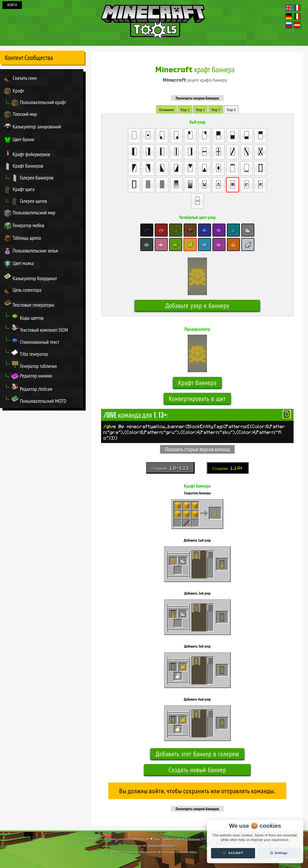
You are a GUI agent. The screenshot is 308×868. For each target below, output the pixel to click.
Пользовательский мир (30, 213)
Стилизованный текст (35, 341)
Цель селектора (23, 290)
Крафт (14, 91)
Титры (157, 839)
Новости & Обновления (188, 839)
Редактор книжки (32, 376)
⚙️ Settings (278, 853)
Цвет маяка (19, 264)
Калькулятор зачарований (32, 127)
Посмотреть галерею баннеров (197, 98)
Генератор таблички (34, 365)
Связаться (167, 839)
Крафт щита (19, 190)
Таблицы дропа (22, 238)
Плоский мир (20, 115)
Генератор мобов (24, 226)
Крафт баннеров (23, 166)
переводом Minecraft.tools (162, 845)
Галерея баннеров (32, 178)
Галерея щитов (29, 202)
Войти (12, 5)
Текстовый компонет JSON (40, 329)
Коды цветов (27, 317)
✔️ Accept (233, 853)
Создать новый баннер (197, 770)
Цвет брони (19, 140)
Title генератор (30, 353)
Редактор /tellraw (32, 388)
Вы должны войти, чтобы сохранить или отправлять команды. (197, 791)
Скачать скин (20, 78)
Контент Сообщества (29, 58)
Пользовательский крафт (39, 103)
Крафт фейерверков (27, 153)
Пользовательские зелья (31, 251)
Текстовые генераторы (29, 304)
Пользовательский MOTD (39, 400)
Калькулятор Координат (30, 277)
